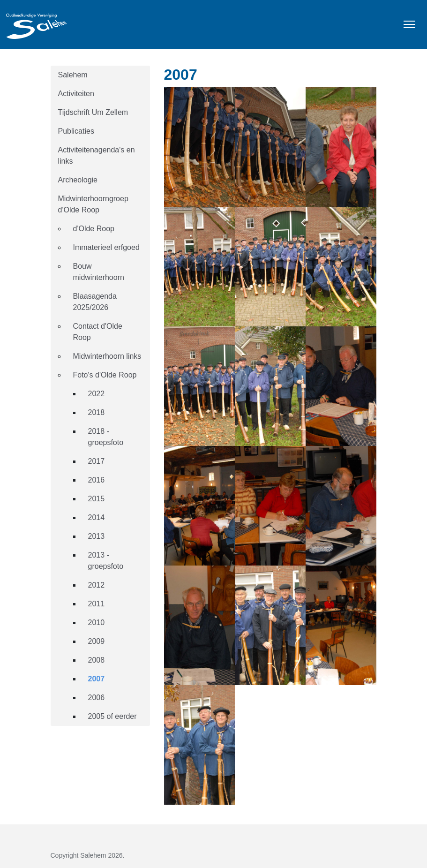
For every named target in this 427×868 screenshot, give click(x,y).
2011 (97, 604)
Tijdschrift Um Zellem (93, 112)
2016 (97, 480)
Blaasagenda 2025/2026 (95, 302)
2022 (97, 394)
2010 (97, 623)
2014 (97, 517)
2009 (97, 641)
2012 (97, 585)
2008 (97, 660)
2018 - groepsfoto (106, 437)
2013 (97, 536)
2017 (97, 461)
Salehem (73, 75)
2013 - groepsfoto (106, 561)
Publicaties (76, 131)
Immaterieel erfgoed (106, 247)
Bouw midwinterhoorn (99, 272)
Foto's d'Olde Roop (105, 375)
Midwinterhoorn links (107, 356)
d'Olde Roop (94, 229)
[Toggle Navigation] (409, 24)
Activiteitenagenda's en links (97, 155)
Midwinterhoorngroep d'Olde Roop (93, 204)
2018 (97, 412)
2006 (97, 698)
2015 (97, 499)
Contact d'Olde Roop (98, 332)
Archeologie (78, 180)
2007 (97, 679)
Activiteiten (76, 94)
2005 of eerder (112, 716)
